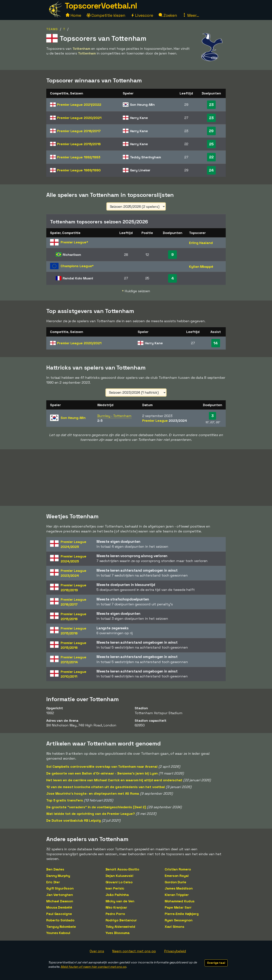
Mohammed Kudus (180, 901)
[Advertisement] (136, 478)
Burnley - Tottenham (114, 416)
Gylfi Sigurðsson (60, 888)
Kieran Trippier (177, 895)
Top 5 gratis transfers (65, 800)
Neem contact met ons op (134, 951)
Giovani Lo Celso (119, 882)
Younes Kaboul (58, 933)
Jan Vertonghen (60, 895)
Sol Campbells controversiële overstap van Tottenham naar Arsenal (102, 766)
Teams (52, 29)
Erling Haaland (201, 243)
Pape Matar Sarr (178, 907)
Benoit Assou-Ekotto (122, 869)
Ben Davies (55, 869)
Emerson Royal (177, 876)
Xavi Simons (175, 927)
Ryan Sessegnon (179, 920)
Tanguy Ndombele (61, 927)
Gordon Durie (175, 882)
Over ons (97, 951)
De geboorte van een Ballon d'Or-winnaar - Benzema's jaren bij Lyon (102, 773)
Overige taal (216, 963)
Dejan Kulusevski (119, 876)
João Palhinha (117, 895)
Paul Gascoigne (59, 914)
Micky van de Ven (120, 901)
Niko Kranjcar (116, 907)
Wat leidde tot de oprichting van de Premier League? (91, 814)
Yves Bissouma (118, 933)
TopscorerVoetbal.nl (101, 6)
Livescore (142, 15)
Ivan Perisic (115, 888)
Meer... (191, 15)
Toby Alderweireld (120, 927)
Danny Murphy (58, 876)
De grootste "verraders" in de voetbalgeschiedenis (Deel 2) (96, 807)
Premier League (79, 105)
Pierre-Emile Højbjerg (182, 914)
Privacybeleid (175, 951)
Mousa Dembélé (59, 907)
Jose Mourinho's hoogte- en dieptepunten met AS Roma (93, 793)
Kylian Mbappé (201, 266)
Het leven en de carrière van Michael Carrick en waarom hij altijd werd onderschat (114, 780)
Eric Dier (53, 882)
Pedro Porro (115, 914)
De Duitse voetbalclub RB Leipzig (74, 820)
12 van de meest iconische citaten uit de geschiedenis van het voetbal (106, 787)
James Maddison (179, 888)
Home (73, 15)
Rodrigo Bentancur (121, 920)
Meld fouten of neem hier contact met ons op (93, 967)
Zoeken (168, 15)
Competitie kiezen (106, 15)
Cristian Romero (178, 869)
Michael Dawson (60, 901)
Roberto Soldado (60, 920)
